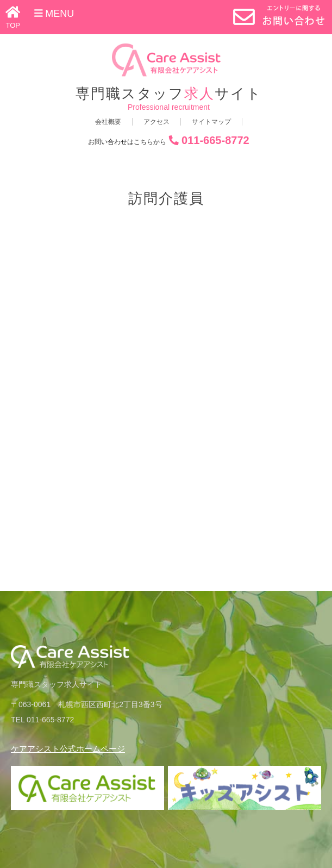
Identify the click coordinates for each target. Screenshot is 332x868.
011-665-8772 (215, 140)
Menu (54, 14)
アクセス (156, 122)
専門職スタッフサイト (169, 94)
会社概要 (108, 122)
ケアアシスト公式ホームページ (68, 749)
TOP (13, 25)
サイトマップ (211, 122)
